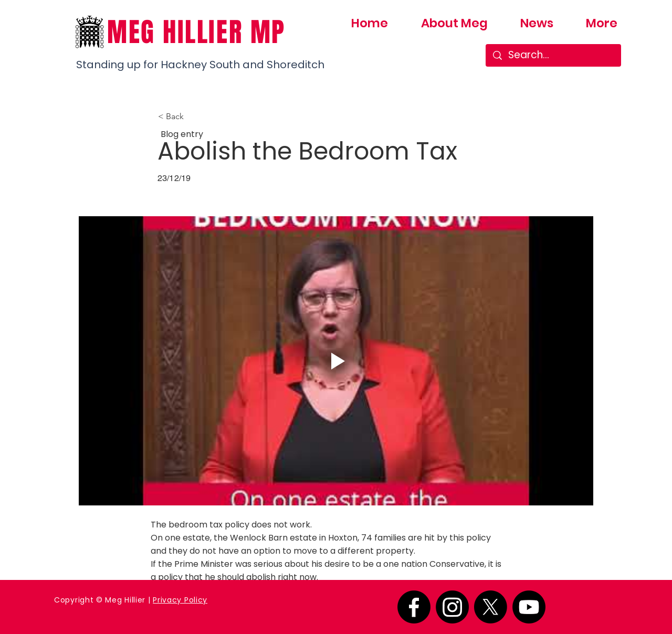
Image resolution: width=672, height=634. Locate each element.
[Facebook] (414, 607)
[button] (193, 117)
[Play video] (336, 361)
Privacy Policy (180, 600)
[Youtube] (529, 607)
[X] (491, 607)
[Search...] (554, 55)
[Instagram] (452, 607)
